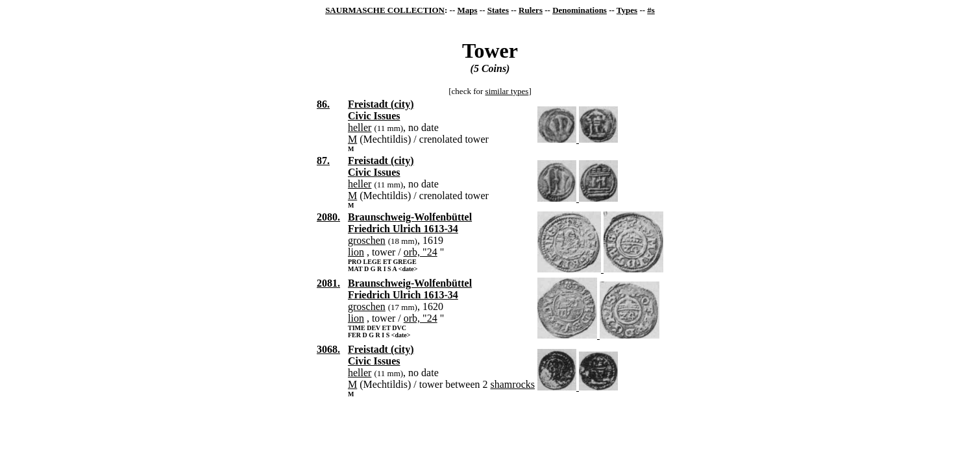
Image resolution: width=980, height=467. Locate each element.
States (498, 10)
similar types (507, 91)
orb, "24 (421, 252)
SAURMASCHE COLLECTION (385, 10)
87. (323, 161)
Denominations (580, 10)
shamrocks (513, 384)
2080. (328, 217)
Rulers (531, 10)
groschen (367, 240)
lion (356, 252)
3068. (328, 349)
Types (627, 10)
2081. (328, 283)
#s (651, 10)
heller (360, 127)
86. (323, 104)
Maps (467, 10)
